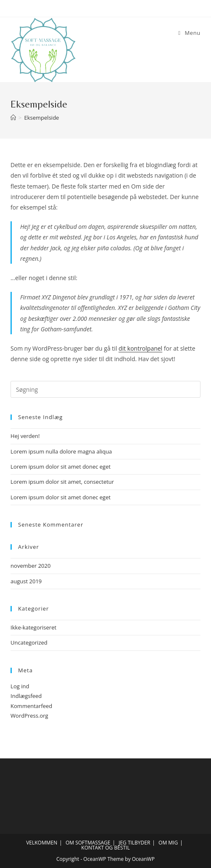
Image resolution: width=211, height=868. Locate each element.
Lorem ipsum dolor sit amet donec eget (61, 467)
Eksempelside (42, 118)
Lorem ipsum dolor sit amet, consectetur (62, 482)
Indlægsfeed (26, 696)
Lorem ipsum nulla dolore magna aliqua (61, 451)
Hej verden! (25, 436)
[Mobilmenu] (189, 33)
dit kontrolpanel (140, 348)
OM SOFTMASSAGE (88, 843)
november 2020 (30, 566)
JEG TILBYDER (134, 843)
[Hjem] (13, 118)
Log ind (20, 686)
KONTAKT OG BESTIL (105, 848)
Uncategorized (29, 642)
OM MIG (168, 843)
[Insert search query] (105, 389)
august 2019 (26, 581)
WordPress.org (29, 716)
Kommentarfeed (31, 706)
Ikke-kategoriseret (33, 627)
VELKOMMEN (42, 843)
